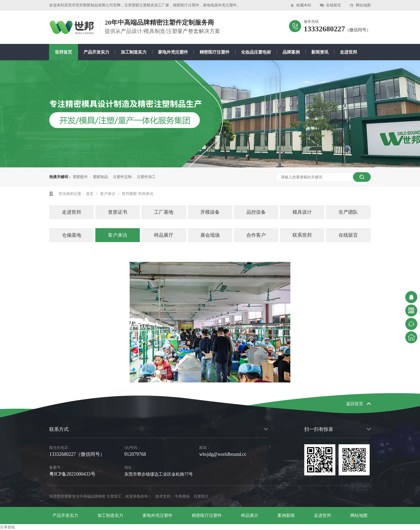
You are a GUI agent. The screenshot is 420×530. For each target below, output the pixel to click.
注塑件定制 (122, 177)
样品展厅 (164, 235)
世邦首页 (63, 52)
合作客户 (256, 235)
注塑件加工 (146, 177)
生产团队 (348, 212)
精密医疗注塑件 (215, 52)
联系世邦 (302, 235)
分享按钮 (7, 527)
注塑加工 (114, 496)
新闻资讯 (320, 52)
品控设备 (256, 212)
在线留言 (333, 5)
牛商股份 (182, 496)
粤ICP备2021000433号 (72, 474)
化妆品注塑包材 (256, 52)
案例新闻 (286, 515)
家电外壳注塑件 (173, 52)
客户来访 (108, 194)
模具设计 (302, 212)
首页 (90, 194)
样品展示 (250, 515)
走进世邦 (348, 52)
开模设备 (210, 212)
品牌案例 (291, 52)
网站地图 (363, 5)
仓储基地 (72, 235)
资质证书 (118, 212)
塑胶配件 (80, 177)
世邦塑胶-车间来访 (138, 194)
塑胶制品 (100, 177)
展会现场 (210, 235)
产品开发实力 (96, 52)
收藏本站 (304, 5)
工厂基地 (164, 212)
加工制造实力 (134, 52)
